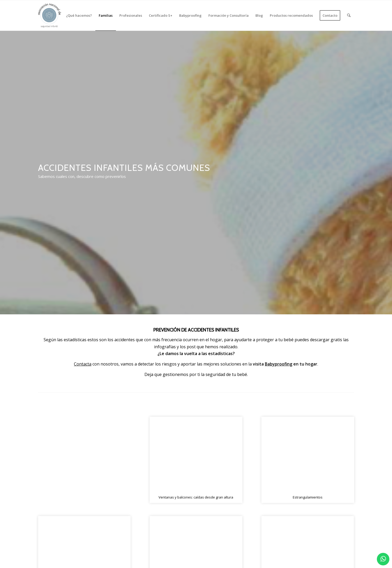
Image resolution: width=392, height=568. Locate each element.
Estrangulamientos (308, 497)
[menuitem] (79, 15)
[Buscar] (349, 15)
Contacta (83, 364)
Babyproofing (279, 364)
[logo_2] (50, 15)
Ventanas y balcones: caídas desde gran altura (196, 497)
